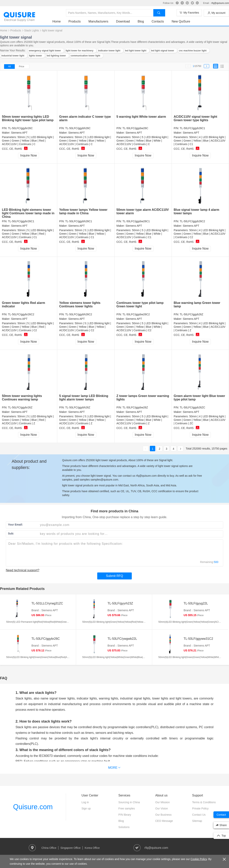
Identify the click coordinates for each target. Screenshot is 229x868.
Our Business (163, 815)
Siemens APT (19, 133)
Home (57, 21)
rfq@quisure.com (220, 3)
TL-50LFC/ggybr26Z (20, 407)
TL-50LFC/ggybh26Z (78, 407)
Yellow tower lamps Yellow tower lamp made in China (83, 211)
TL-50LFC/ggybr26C (20, 128)
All (9, 67)
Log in (85, 802)
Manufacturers (98, 21)
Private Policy (200, 808)
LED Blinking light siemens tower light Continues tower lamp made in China (28, 213)
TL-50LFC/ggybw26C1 (136, 221)
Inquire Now (28, 155)
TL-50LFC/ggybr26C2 (21, 314)
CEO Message (164, 821)
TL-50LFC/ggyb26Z (191, 314)
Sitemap (197, 821)
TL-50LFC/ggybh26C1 (79, 221)
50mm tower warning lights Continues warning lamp (22, 398)
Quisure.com (33, 807)
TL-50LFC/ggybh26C (78, 128)
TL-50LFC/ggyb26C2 (192, 221)
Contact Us (199, 815)
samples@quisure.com (104, 480)
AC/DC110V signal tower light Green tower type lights (195, 118)
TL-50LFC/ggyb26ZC (193, 407)
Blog (141, 21)
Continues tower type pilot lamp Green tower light (140, 305)
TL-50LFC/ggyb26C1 (192, 128)
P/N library (125, 815)
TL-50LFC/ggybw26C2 (136, 314)
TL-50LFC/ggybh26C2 (79, 314)
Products (75, 21)
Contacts (158, 21)
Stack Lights (32, 30)
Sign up (86, 808)
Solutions (124, 827)
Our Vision (162, 808)
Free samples (127, 808)
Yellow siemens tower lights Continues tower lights (80, 305)
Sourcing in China (129, 802)
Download (123, 21)
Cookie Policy (199, 859)
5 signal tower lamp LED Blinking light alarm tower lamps (84, 398)
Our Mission (163, 802)
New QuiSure (181, 21)
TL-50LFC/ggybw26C (135, 128)
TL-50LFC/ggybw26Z (135, 407)
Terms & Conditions (204, 802)
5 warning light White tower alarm (141, 117)
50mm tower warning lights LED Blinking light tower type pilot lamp (28, 118)
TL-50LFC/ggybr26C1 (21, 221)
